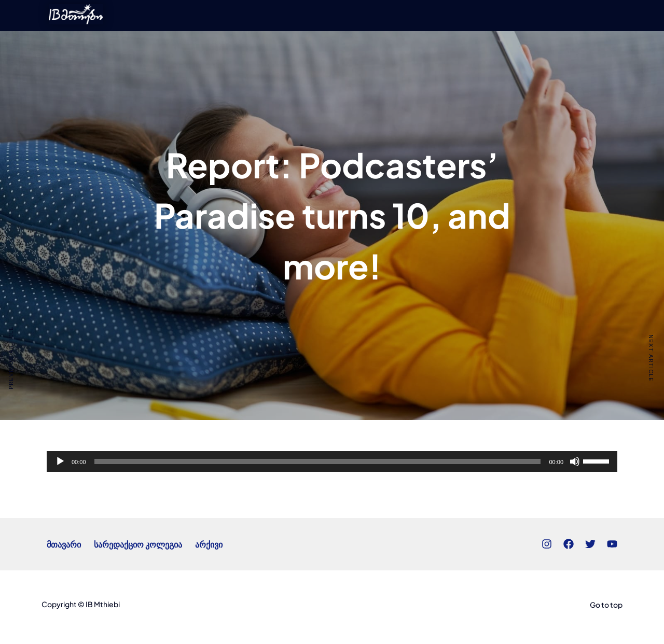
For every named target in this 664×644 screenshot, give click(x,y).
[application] (332, 461)
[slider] (318, 461)
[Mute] (575, 461)
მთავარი (64, 544)
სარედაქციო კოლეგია (138, 544)
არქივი (209, 544)
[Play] (60, 461)
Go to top (606, 605)
